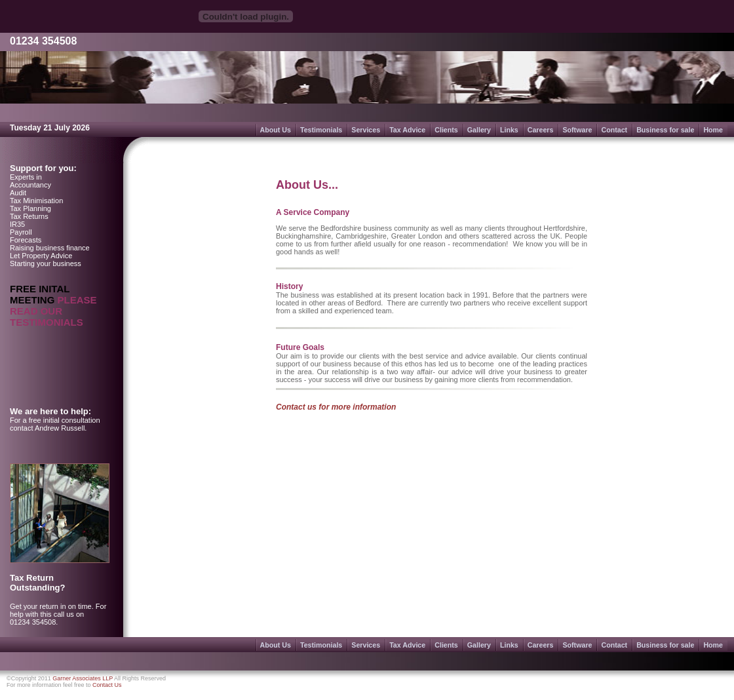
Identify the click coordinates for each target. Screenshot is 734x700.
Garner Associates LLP (83, 678)
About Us (276, 130)
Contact (614, 130)
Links (509, 130)
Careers (541, 130)
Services (366, 130)
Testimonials (321, 130)
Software (577, 130)
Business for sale (665, 130)
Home (713, 130)
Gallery (479, 130)
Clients (446, 130)
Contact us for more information (336, 407)
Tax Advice (407, 130)
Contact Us (107, 685)
